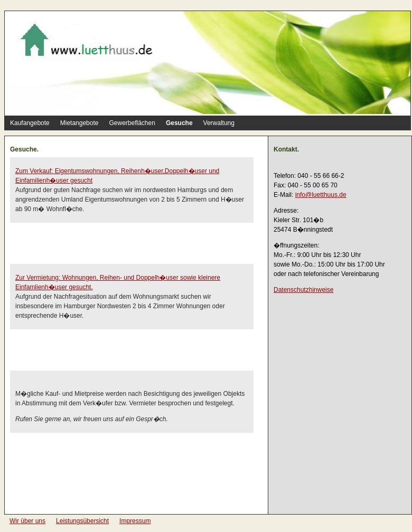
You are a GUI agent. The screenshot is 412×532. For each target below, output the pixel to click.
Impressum (135, 521)
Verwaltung (219, 123)
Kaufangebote (30, 123)
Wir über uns (27, 521)
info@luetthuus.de (321, 195)
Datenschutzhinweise (303, 290)
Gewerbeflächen (132, 123)
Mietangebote (79, 123)
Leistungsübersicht (82, 521)
